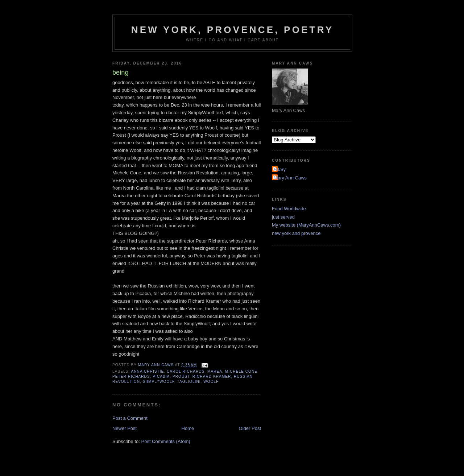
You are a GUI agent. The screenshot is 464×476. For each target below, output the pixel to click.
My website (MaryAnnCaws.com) (306, 225)
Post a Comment (130, 418)
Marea (215, 371)
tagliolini (189, 382)
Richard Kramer (212, 376)
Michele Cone (241, 371)
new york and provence (296, 233)
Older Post (250, 428)
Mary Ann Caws (290, 178)
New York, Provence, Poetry (233, 30)
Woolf (211, 382)
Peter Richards (131, 376)
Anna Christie (147, 371)
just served (283, 217)
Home (188, 428)
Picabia (161, 376)
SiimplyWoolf (159, 382)
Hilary (280, 169)
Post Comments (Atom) (166, 441)
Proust (181, 376)
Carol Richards (186, 371)
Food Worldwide (289, 209)
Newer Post (125, 428)
